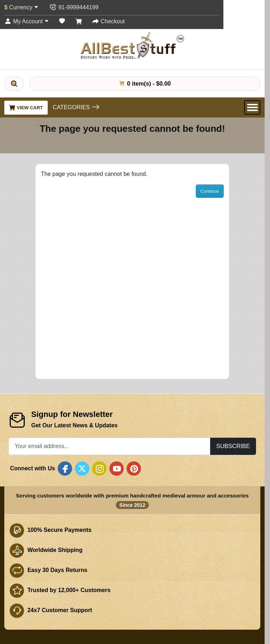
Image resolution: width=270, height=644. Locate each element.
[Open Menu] (252, 107)
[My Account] (27, 21)
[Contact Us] (74, 7)
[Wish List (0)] (62, 21)
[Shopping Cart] (79, 21)
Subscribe (233, 446)
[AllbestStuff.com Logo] (132, 46)
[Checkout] (109, 21)
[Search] (14, 84)
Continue (210, 191)
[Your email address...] (110, 446)
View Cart (26, 107)
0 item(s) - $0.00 (145, 83)
